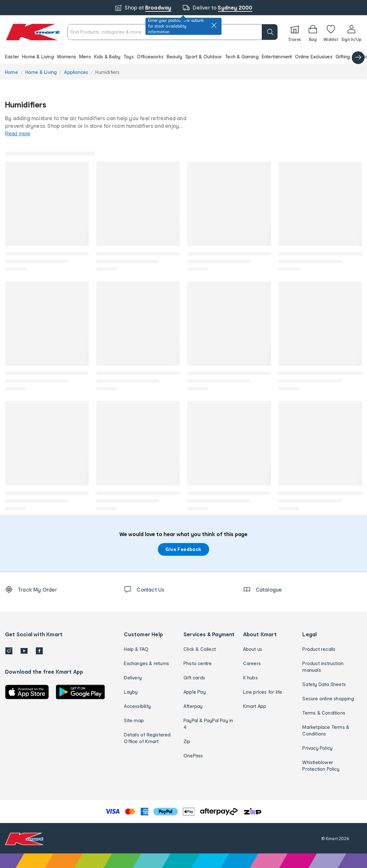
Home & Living (38, 57)
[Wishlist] (331, 32)
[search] (270, 32)
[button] (183, 56)
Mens (85, 57)
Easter (12, 57)
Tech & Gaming (242, 57)
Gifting (343, 57)
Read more (18, 134)
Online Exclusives (314, 57)
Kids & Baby (107, 57)
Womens (67, 57)
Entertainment (277, 57)
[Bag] (313, 32)
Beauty (174, 57)
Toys (129, 57)
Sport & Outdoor (204, 57)
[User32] (351, 32)
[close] (214, 25)
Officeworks (150, 57)
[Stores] (295, 32)
